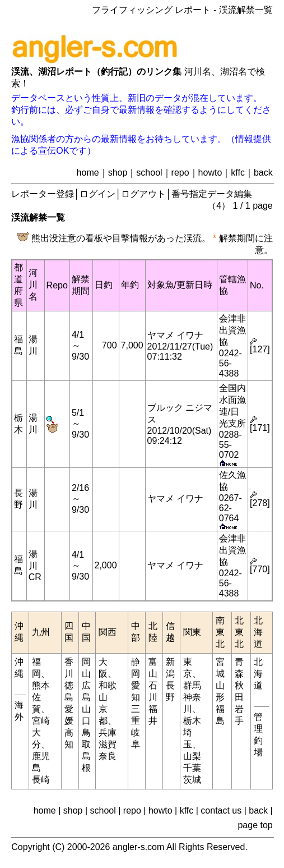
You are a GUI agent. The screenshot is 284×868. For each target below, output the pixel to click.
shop (118, 173)
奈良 (108, 756)
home (88, 173)
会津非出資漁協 (232, 330)
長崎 (41, 780)
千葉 (192, 768)
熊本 (41, 685)
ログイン (97, 194)
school (149, 173)
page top (255, 825)
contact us (221, 810)
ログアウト (143, 194)
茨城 (192, 780)
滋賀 (108, 744)
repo (180, 173)
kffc (238, 173)
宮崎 (41, 721)
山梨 (192, 756)
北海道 (258, 674)
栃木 (192, 721)
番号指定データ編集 (212, 194)
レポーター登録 (43, 194)
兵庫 (108, 732)
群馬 (192, 685)
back (263, 173)
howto (210, 173)
